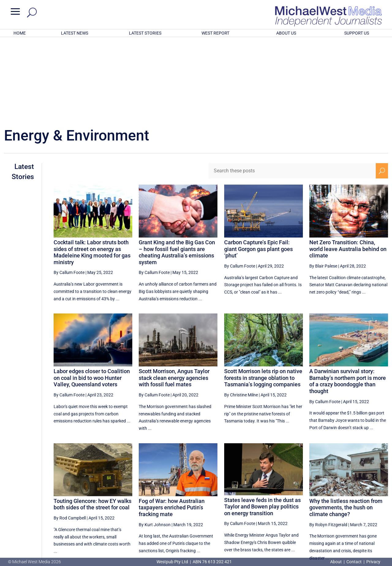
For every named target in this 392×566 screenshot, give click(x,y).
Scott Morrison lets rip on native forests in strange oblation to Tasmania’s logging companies (263, 298)
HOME (20, 33)
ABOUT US (286, 33)
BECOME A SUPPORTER (360, 527)
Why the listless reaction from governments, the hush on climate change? (346, 427)
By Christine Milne (241, 315)
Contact (354, 562)
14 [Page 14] (321, 505)
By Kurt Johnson (155, 444)
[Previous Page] (292, 505)
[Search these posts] (292, 91)
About (336, 562)
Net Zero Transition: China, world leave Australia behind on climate (348, 169)
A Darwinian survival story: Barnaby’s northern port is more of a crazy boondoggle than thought (348, 301)
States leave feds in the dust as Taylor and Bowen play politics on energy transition (262, 426)
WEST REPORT (215, 33)
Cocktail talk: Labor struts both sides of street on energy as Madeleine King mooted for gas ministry (92, 172)
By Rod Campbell (70, 438)
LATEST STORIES (145, 33)
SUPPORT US (357, 33)
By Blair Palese (323, 186)
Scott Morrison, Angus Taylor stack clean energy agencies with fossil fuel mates (174, 298)
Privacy (373, 562)
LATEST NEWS (75, 33)
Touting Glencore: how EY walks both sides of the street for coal (92, 424)
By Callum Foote (69, 192)
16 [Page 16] (352, 505)
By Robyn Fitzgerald (328, 444)
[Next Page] (382, 505)
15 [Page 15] (337, 505)
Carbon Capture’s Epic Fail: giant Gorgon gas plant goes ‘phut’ (258, 169)
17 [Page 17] (368, 505)
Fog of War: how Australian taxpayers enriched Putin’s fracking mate (172, 427)
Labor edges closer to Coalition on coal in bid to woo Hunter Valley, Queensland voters (92, 298)
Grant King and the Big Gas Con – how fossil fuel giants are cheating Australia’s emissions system (177, 172)
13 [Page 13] (306, 505)
